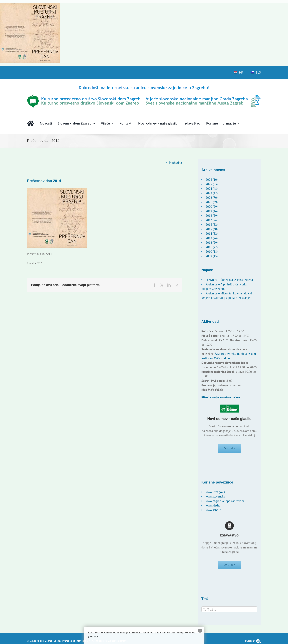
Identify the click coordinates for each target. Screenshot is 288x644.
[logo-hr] (144, 86)
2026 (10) (212, 180)
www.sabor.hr (214, 511)
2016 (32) (212, 225)
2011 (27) (212, 247)
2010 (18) (212, 252)
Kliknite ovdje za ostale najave (221, 397)
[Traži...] (229, 612)
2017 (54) (211, 220)
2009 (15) (212, 256)
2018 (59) (212, 216)
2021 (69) (212, 202)
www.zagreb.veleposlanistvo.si (225, 502)
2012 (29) (212, 243)
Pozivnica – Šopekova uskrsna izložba (229, 280)
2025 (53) (212, 184)
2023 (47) (212, 193)
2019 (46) (212, 211)
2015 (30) (212, 229)
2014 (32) (212, 234)
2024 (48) (212, 189)
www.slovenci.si (216, 498)
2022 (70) (212, 198)
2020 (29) (212, 207)
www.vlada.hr (214, 507)
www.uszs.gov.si (216, 493)
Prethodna (175, 163)
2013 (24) (212, 238)
